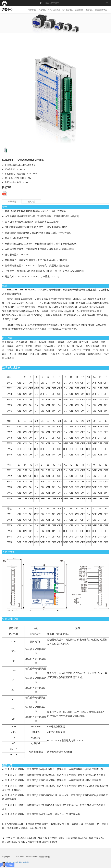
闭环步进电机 (67, 10)
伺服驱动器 (32, 10)
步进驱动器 (79, 10)
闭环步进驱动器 (54, 10)
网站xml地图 (24, 862)
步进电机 (89, 10)
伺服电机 (42, 10)
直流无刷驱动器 (101, 10)
